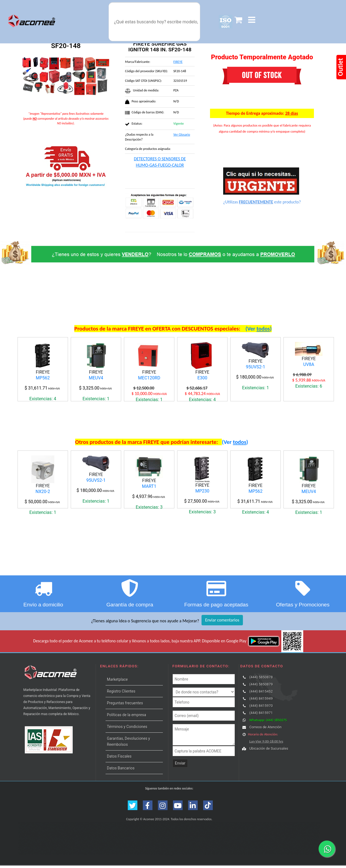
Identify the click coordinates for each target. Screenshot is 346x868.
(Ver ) (259, 329)
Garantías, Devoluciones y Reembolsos (128, 744)
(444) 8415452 (261, 694)
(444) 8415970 (261, 708)
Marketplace (117, 682)
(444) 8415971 (261, 715)
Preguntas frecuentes (125, 705)
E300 (202, 378)
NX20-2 (43, 493)
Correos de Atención (265, 730)
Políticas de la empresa (127, 717)
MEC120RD (149, 378)
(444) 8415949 (261, 701)
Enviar (180, 766)
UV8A (309, 364)
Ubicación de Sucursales (269, 751)
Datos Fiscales (119, 759)
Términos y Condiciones (127, 729)
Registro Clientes (121, 694)
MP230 (202, 492)
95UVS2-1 (256, 367)
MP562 (43, 378)
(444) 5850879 (261, 687)
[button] (252, 20)
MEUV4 (96, 378)
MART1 (149, 488)
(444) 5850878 (261, 680)
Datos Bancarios (121, 771)
